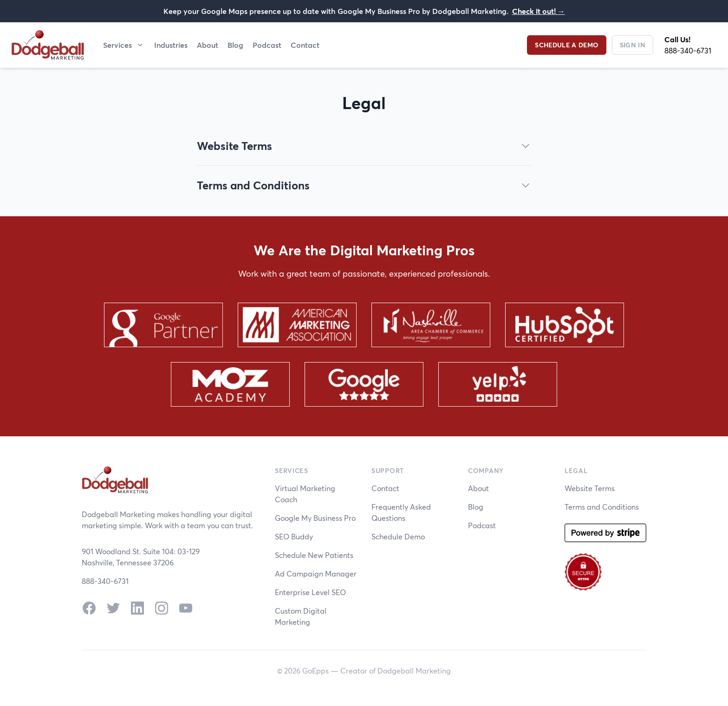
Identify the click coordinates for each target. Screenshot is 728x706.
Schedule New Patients (314, 555)
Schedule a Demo (566, 45)
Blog (235, 45)
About (208, 45)
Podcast (267, 45)
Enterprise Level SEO (310, 592)
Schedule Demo (398, 536)
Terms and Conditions (602, 507)
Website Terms (590, 488)
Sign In (633, 45)
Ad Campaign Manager (316, 573)
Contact (305, 45)
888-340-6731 (688, 50)
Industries (171, 45)
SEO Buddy (294, 536)
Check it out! (539, 11)
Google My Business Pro (315, 518)
